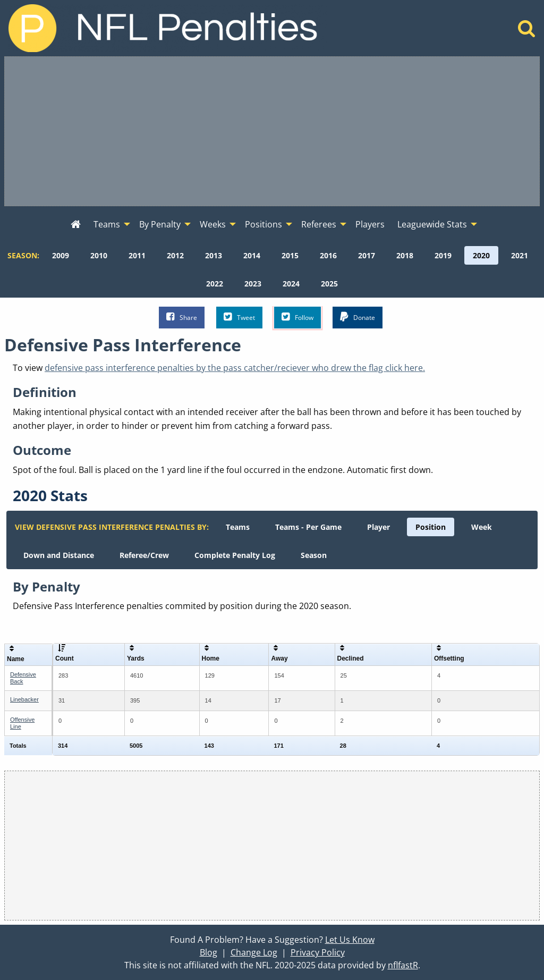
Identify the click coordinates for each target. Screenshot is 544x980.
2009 (61, 255)
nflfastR (403, 965)
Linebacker (24, 699)
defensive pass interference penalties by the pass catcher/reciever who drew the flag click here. (235, 368)
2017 (367, 255)
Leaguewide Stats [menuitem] (432, 224)
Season (314, 555)
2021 (520, 255)
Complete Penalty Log (235, 555)
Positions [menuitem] (263, 224)
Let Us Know (350, 940)
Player (379, 527)
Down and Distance (59, 555)
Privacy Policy (318, 952)
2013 (214, 255)
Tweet (239, 317)
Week (482, 527)
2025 (329, 284)
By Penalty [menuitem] (160, 224)
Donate (358, 317)
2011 (137, 255)
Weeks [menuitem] (213, 224)
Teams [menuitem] (107, 224)
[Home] (527, 31)
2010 (99, 255)
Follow (297, 317)
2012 (175, 255)
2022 (215, 284)
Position (431, 527)
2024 (291, 284)
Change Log (254, 952)
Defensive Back (23, 678)
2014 (252, 255)
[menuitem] (76, 225)
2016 (328, 255)
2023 (253, 284)
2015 (290, 255)
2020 (481, 255)
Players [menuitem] (370, 224)
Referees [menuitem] (319, 224)
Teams (238, 527)
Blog (209, 952)
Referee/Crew (144, 555)
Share (182, 317)
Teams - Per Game (308, 527)
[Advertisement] (272, 131)
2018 (405, 255)
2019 (443, 255)
